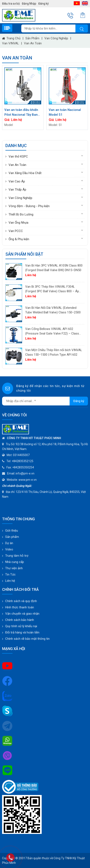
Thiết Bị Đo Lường (21, 214)
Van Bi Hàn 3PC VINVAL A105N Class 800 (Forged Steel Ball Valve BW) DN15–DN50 (54, 268)
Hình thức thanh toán (20, 607)
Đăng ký (44, 4)
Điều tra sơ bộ (11, 4)
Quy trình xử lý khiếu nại (21, 626)
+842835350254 (23, 467)
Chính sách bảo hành (20, 620)
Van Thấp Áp (17, 190)
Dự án (9, 543)
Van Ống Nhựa (18, 223)
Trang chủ (11, 38)
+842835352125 (22, 461)
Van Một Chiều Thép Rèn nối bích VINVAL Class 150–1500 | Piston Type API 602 (54, 352)
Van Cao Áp (17, 181)
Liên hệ (10, 581)
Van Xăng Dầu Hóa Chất (25, 173)
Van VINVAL (11, 43)
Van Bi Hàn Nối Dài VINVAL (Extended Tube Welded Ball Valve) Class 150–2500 (53, 310)
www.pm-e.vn (28, 480)
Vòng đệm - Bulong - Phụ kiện (29, 206)
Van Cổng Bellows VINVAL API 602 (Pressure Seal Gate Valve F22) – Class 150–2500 (52, 331)
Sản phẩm (32, 38)
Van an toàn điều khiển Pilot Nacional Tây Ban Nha (21, 112)
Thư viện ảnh (14, 568)
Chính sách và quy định (21, 601)
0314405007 (21, 455)
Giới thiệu (12, 531)
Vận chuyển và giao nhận (22, 614)
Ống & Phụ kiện (19, 239)
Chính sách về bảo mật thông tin (27, 639)
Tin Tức (10, 574)
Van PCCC (16, 231)
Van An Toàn (33, 43)
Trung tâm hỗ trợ (17, 556)
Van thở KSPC (18, 156)
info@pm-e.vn (25, 473)
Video (9, 549)
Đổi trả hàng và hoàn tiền (22, 632)
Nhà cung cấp (15, 562)
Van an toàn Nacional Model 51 (65, 112)
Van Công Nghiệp (56, 38)
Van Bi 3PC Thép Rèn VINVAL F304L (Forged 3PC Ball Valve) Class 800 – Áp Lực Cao (52, 289)
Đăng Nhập (29, 4)
